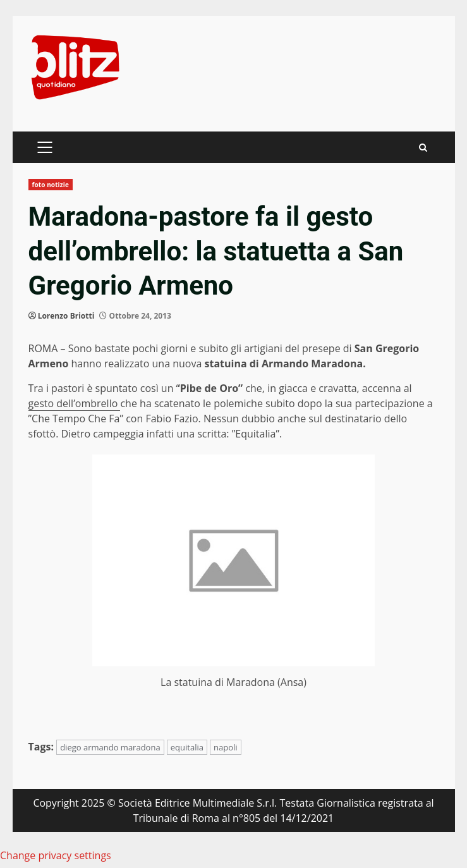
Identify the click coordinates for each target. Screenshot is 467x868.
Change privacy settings (56, 855)
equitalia (187, 747)
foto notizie (51, 185)
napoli (226, 747)
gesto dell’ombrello (75, 403)
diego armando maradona (110, 747)
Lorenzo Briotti (66, 316)
